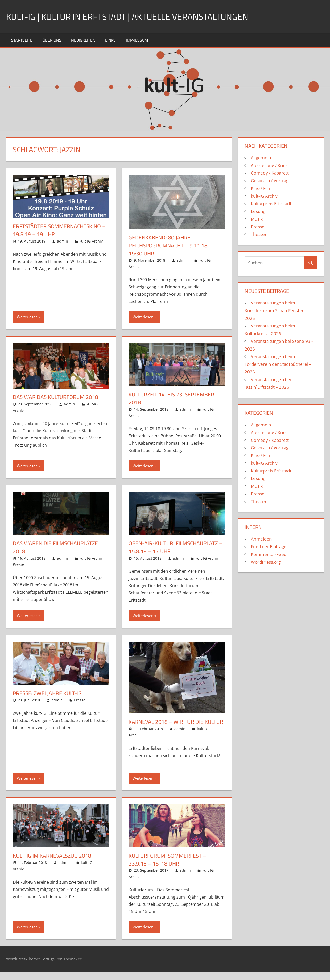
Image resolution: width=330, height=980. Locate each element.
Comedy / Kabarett (270, 173)
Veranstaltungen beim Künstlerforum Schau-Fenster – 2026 (276, 310)
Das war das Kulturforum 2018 (57, 397)
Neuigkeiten (83, 40)
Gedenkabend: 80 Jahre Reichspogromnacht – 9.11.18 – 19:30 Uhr (172, 245)
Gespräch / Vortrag (270, 181)
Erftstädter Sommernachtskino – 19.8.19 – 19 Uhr (59, 230)
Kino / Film (261, 188)
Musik (257, 219)
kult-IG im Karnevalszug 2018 (54, 863)
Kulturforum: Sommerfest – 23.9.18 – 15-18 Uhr (169, 867)
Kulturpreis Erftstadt (271, 204)
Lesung (258, 211)
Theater (259, 234)
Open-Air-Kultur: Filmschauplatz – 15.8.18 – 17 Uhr (176, 547)
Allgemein (261, 158)
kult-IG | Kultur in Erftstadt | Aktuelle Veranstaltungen (134, 16)
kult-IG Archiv (91, 241)
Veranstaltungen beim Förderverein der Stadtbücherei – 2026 (278, 364)
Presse (19, 564)
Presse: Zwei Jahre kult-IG (49, 693)
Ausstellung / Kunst (270, 165)
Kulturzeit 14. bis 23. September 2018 (173, 398)
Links (110, 40)
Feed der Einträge (269, 547)
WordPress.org (266, 562)
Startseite (22, 40)
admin (63, 241)
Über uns (52, 40)
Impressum (137, 40)
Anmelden (261, 539)
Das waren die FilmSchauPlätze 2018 (57, 547)
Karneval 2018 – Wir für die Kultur (167, 726)
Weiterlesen (27, 317)
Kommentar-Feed (269, 554)
